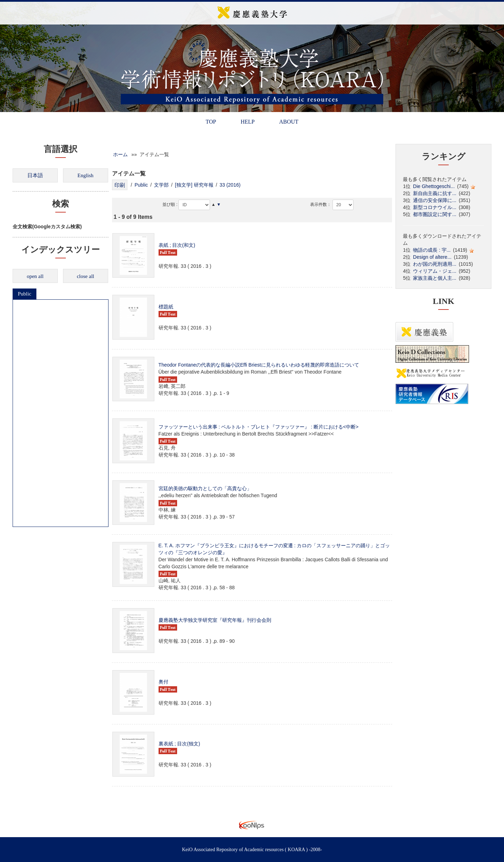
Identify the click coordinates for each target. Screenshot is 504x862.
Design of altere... (432, 257)
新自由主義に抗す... (435, 193)
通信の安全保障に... (435, 200)
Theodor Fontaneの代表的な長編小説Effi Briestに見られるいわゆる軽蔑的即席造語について (259, 365)
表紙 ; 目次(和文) (177, 245)
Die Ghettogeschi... (434, 186)
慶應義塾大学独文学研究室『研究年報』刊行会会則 (215, 620)
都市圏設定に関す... (435, 214)
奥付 (163, 682)
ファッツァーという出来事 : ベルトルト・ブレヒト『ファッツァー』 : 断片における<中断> (259, 427)
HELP (247, 122)
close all (85, 276)
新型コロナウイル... (435, 207)
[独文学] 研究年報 (194, 185)
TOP (211, 122)
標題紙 (166, 307)
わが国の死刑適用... (435, 264)
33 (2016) (230, 185)
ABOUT (289, 122)
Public (24, 294)
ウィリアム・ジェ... (435, 271)
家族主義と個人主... (435, 278)
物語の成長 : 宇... (432, 250)
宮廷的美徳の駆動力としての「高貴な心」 (205, 488)
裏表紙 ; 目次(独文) (179, 744)
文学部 (161, 185)
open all (35, 276)
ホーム (120, 154)
